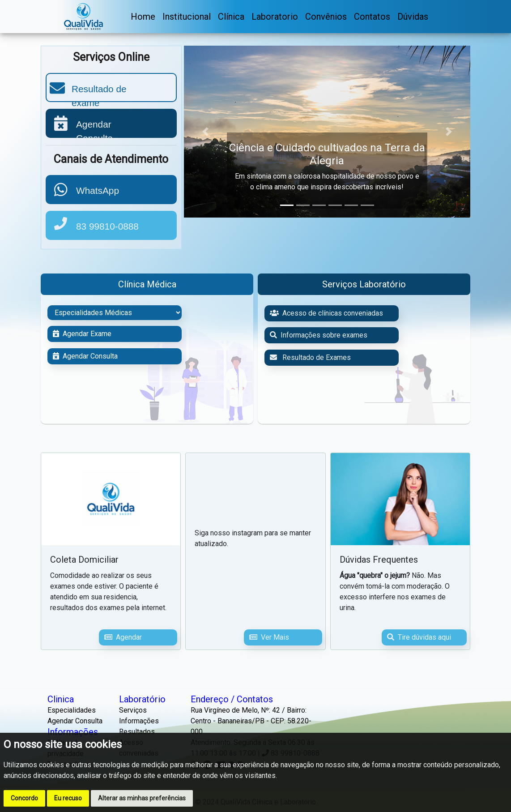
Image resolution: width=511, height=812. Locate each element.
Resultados (137, 732)
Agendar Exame (82, 334)
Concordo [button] (24, 798)
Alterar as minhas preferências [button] (142, 798)
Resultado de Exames (310, 357)
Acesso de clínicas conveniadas (326, 313)
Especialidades (72, 710)
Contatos (372, 17)
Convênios (326, 17)
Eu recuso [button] (68, 798)
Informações (139, 721)
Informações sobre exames (319, 335)
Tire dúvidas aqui (419, 637)
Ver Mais (269, 637)
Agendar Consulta (85, 356)
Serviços (133, 710)
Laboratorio (275, 17)
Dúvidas (413, 17)
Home (143, 17)
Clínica (231, 17)
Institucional (187, 17)
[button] (205, 132)
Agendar (123, 637)
